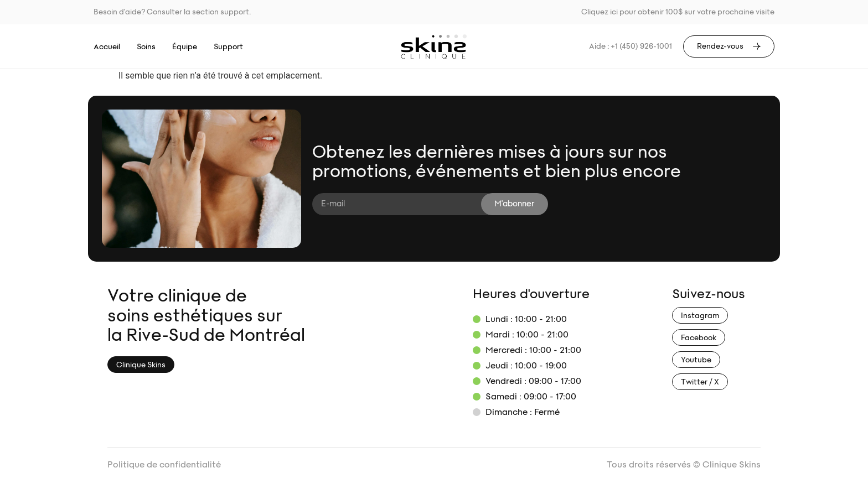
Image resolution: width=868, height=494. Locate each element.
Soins (146, 47)
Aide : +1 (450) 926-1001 (631, 46)
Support (228, 47)
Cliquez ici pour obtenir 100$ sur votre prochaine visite (678, 12)
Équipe (185, 47)
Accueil (107, 47)
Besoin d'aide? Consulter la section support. (172, 12)
